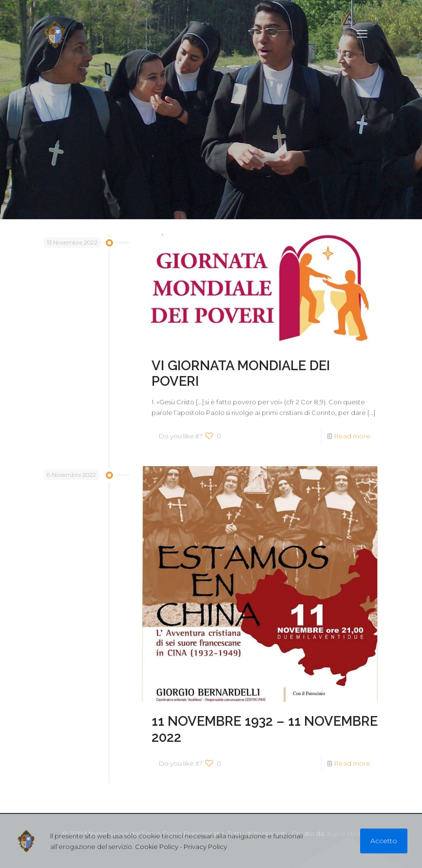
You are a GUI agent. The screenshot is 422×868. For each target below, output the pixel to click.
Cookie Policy (157, 847)
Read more (352, 436)
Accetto (384, 841)
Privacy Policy (205, 847)
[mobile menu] (362, 34)
